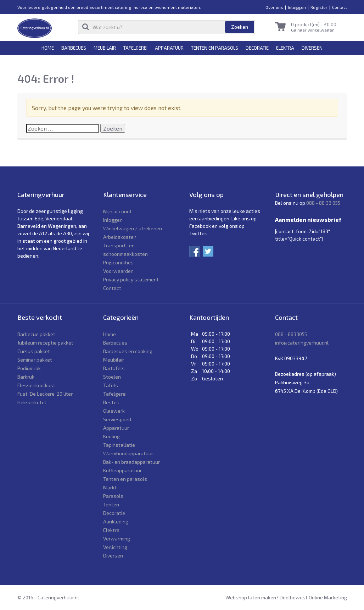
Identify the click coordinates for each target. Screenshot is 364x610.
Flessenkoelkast (36, 385)
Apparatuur (169, 48)
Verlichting (115, 547)
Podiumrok (29, 368)
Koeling (111, 436)
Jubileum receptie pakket (45, 343)
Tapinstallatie (119, 445)
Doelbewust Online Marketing (313, 597)
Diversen (312, 48)
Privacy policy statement (131, 279)
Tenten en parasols (215, 48)
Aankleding (116, 521)
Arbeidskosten (120, 237)
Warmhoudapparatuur (128, 453)
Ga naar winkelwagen (313, 30)
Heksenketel (32, 402)
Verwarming (117, 538)
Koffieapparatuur (122, 470)
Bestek (111, 402)
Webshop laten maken (251, 597)
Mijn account (117, 211)
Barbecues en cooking (128, 351)
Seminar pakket (35, 360)
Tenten (111, 504)
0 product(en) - (314, 24)
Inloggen (297, 7)
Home (48, 48)
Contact (340, 7)
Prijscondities (118, 262)
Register (319, 7)
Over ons (274, 7)
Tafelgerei (135, 48)
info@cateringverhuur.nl (302, 343)
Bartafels (114, 368)
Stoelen (112, 377)
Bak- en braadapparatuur (131, 462)
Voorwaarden (118, 271)
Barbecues (74, 48)
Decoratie (257, 48)
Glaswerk (114, 411)
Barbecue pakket (36, 334)
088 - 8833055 (291, 334)
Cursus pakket (34, 351)
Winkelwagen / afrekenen (133, 228)
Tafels (111, 385)
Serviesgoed (117, 419)
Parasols (113, 496)
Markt (110, 487)
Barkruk (26, 377)
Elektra (285, 48)
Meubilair (105, 48)
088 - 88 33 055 (323, 203)
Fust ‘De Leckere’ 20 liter (45, 394)
